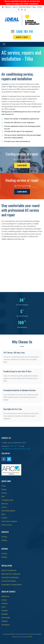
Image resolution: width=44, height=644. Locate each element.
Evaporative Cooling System (12, 585)
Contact (40, 7)
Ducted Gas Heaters (9, 581)
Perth (3, 607)
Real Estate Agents (25, 7)
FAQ (3, 497)
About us (8, 7)
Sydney (4, 600)
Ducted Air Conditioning (10, 578)
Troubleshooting (7, 500)
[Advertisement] (22, 265)
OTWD (30, 637)
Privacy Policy (7, 525)
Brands (4, 490)
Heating (4, 540)
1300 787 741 (25, 31)
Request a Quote (22, 37)
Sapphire (5, 621)
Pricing (4, 493)
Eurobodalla (6, 618)
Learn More (22, 165)
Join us (15, 7)
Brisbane (5, 611)
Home (4, 486)
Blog (34, 7)
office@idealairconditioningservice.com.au (16, 449)
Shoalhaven (6, 625)
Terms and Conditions (9, 521)
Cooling (4, 537)
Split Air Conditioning (9, 570)
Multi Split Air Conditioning (11, 574)
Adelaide (5, 614)
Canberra (5, 604)
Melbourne (5, 596)
